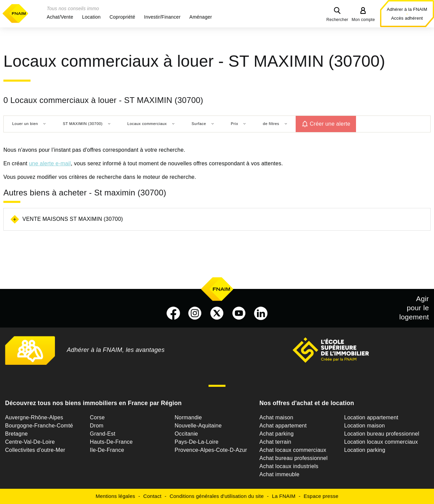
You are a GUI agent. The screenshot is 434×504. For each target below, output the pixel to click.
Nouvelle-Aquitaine (198, 426)
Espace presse (321, 496)
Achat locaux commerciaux (293, 450)
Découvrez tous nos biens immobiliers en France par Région (93, 403)
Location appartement (371, 417)
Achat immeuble (279, 474)
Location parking (365, 450)
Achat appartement (283, 426)
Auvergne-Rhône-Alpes (34, 417)
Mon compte (363, 20)
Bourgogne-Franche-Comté (39, 426)
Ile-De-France (107, 450)
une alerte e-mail (50, 163)
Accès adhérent (407, 18)
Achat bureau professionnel (293, 458)
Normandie (188, 417)
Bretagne (16, 434)
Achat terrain (275, 442)
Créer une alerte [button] (330, 124)
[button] (60, 17)
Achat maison (276, 417)
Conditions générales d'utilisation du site (217, 496)
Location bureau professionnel (382, 434)
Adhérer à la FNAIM (407, 9)
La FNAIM (284, 496)
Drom (97, 426)
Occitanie (186, 434)
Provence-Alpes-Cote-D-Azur (211, 450)
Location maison (364, 426)
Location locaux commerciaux (381, 442)
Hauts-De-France (111, 442)
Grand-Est (103, 434)
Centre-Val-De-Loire (30, 442)
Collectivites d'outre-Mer (35, 450)
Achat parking (277, 434)
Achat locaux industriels (289, 466)
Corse (97, 417)
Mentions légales (115, 496)
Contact (152, 496)
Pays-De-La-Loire (196, 442)
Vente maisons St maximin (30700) (73, 219)
